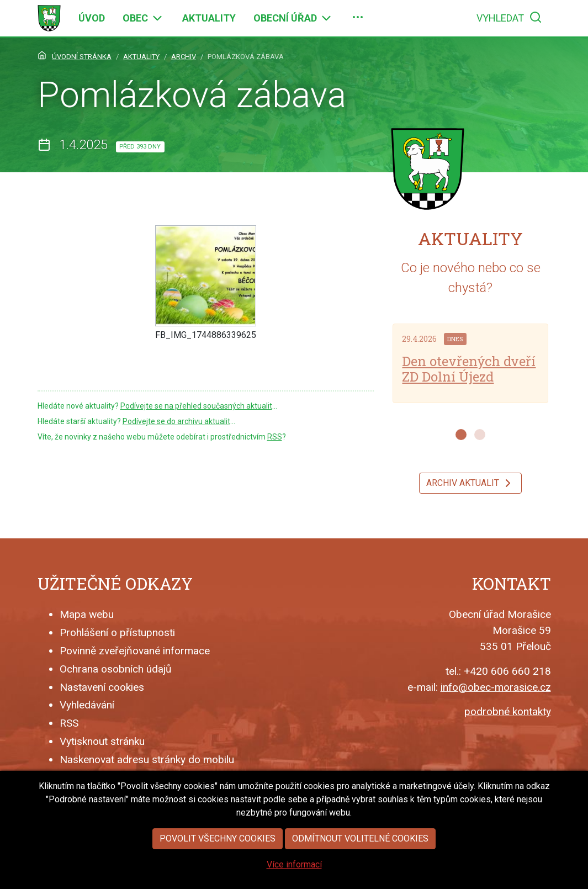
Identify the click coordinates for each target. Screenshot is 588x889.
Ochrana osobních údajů (116, 669)
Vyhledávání (87, 705)
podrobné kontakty (508, 711)
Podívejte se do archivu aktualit (176, 421)
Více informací (294, 874)
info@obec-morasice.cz (496, 687)
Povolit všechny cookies (218, 848)
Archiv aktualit (470, 483)
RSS (275, 437)
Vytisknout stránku (102, 741)
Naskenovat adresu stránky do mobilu (147, 760)
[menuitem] (92, 18)
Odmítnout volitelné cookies (360, 848)
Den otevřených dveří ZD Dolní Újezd (469, 369)
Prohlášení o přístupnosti (117, 633)
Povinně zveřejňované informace (135, 651)
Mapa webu (87, 614)
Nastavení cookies (102, 687)
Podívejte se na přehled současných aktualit (196, 406)
